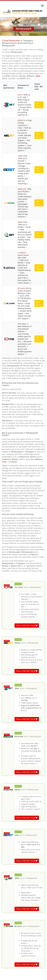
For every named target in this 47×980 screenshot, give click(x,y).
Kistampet (7, 836)
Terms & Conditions (24, 977)
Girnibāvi (7, 852)
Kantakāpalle (9, 828)
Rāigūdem (7, 844)
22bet (38, 76)
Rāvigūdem (8, 813)
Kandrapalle (8, 840)
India (17, 864)
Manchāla (7, 805)
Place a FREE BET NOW (27, 350)
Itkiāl (5, 821)
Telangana (24, 864)
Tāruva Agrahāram (11, 817)
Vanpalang (8, 801)
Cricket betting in (8, 864)
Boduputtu (8, 825)
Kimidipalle (8, 848)
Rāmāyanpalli (36, 312)
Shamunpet (8, 809)
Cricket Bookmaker (11, 41)
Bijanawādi (8, 856)
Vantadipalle (8, 832)
